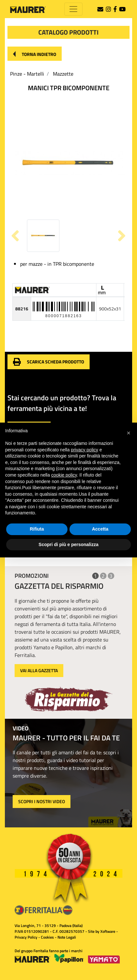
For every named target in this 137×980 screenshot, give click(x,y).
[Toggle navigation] (73, 9)
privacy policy (84, 450)
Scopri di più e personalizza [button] (68, 544)
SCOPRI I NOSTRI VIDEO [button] (42, 801)
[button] (35, 54)
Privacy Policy (26, 937)
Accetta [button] (100, 529)
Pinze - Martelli (27, 74)
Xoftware (108, 931)
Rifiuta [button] (37, 529)
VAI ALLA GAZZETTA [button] (39, 670)
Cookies (47, 937)
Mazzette (63, 74)
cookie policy (64, 475)
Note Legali (67, 937)
